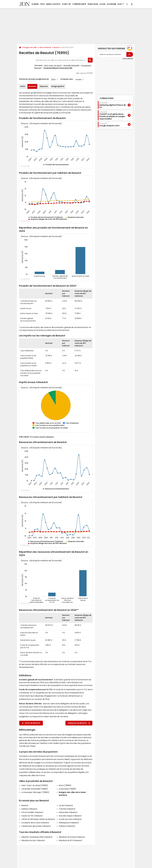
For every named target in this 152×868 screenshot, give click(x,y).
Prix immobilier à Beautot (32, 812)
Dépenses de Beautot (79, 723)
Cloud (102, 4)
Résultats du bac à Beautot (33, 840)
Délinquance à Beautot (69, 823)
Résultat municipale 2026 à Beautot (37, 837)
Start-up (66, 4)
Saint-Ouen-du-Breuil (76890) (35, 785)
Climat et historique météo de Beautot (38, 819)
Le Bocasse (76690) (67, 789)
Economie (112, 4)
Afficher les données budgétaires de (34, 79)
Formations (107, 98)
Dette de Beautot (31, 723)
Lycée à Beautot (66, 805)
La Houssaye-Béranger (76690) (35, 792)
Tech (42, 4)
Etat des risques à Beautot (70, 816)
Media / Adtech (53, 4)
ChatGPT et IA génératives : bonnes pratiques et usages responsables (112, 116)
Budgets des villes (30, 47)
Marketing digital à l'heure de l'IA (112, 105)
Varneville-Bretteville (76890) (35, 789)
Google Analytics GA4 (109, 125)
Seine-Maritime (45, 47)
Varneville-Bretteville (71, 65)
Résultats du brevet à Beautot (72, 837)
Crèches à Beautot (67, 809)
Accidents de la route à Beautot (35, 823)
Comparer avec (66, 79)
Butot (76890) (65, 785)
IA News (35, 4)
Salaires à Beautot (29, 809)
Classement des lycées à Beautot (36, 826)
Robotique (93, 4)
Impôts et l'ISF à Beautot (32, 816)
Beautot (57, 47)
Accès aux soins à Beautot (70, 819)
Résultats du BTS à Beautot (71, 840)
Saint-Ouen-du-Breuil (53, 65)
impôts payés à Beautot (43, 437)
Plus (121, 4)
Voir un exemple (128, 58)
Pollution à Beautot (67, 826)
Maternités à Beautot (68, 812)
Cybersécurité (79, 4)
